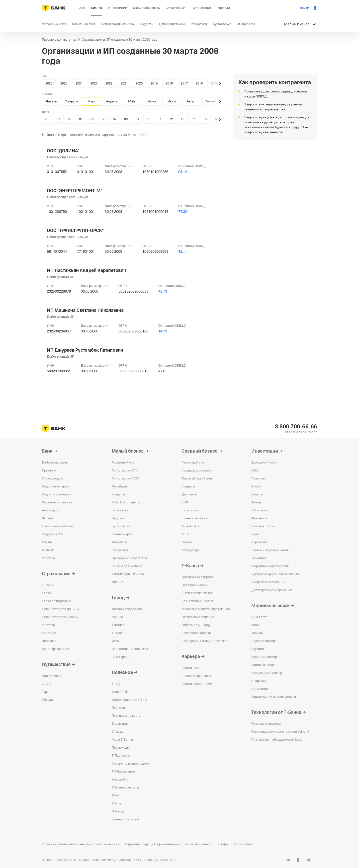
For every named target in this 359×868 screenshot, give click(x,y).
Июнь (152, 101)
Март (91, 101)
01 (47, 119)
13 (182, 119)
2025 (64, 83)
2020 (139, 83)
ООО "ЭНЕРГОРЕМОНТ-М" (75, 191)
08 (126, 119)
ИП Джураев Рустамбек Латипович (85, 350)
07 (115, 119)
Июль (172, 101)
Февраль (71, 101)
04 (81, 119)
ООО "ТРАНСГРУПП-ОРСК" (75, 231)
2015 (214, 83)
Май (132, 101)
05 (92, 119)
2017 (184, 83)
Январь (51, 101)
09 (137, 119)
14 (194, 119)
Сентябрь (212, 101)
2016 (199, 83)
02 (58, 119)
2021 (124, 83)
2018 (169, 83)
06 (103, 119)
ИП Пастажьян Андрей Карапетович (86, 270)
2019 (154, 83)
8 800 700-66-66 (296, 427)
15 (205, 119)
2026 (49, 83)
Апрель (112, 101)
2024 (79, 83)
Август (192, 101)
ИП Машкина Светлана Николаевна (85, 310)
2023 (94, 83)
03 (70, 119)
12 (171, 119)
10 (149, 119)
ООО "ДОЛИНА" (63, 151)
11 (160, 119)
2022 (109, 83)
